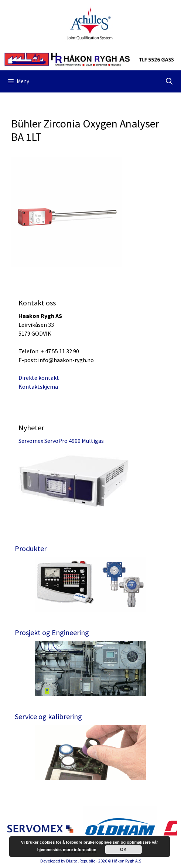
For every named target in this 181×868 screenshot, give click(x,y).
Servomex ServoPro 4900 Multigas (61, 441)
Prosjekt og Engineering (52, 632)
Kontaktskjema (38, 386)
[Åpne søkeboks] (169, 81)
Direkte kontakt (39, 378)
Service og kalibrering (48, 716)
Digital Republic (81, 861)
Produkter (31, 548)
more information (79, 850)
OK (123, 850)
